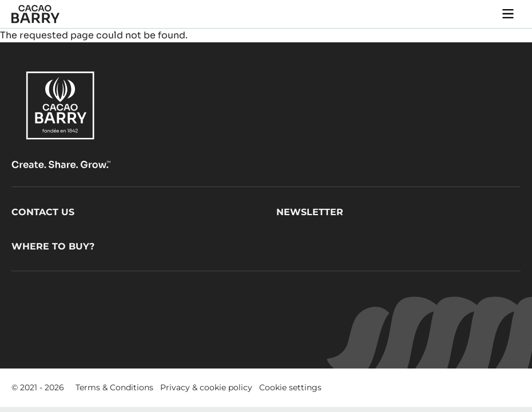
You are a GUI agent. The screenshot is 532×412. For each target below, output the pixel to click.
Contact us (43, 212)
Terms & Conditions (114, 387)
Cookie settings (290, 387)
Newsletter (310, 212)
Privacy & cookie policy (206, 387)
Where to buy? (53, 246)
